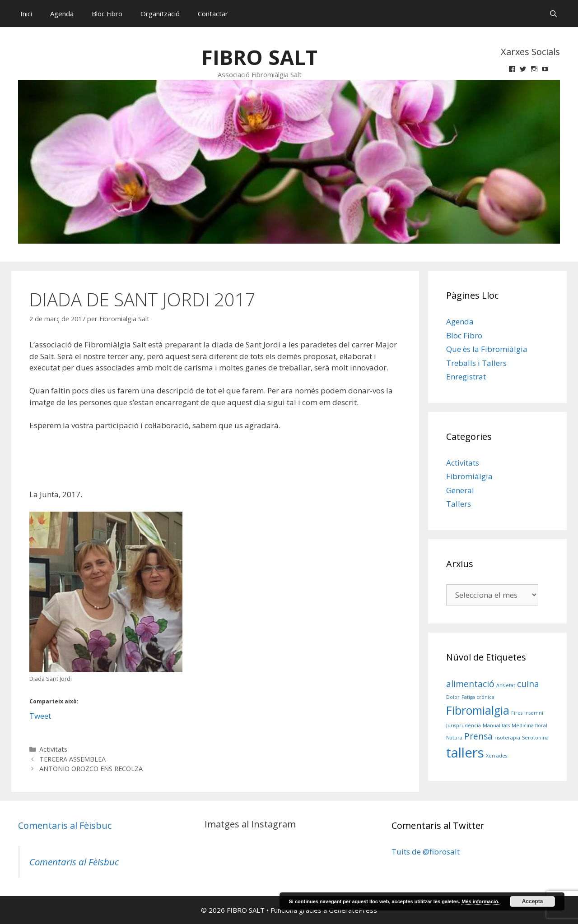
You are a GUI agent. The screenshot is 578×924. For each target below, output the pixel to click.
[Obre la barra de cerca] (553, 14)
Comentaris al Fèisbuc (65, 825)
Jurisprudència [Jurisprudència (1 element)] (464, 725)
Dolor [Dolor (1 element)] (453, 697)
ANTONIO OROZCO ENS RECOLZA (91, 769)
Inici (26, 14)
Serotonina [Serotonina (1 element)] (535, 738)
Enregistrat (466, 377)
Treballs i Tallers (476, 363)
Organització (160, 14)
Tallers (459, 504)
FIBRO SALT (259, 57)
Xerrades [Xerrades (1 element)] (496, 756)
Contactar (213, 14)
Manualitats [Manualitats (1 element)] (496, 725)
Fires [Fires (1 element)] (517, 713)
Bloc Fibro (107, 14)
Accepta (533, 901)
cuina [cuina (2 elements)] (528, 684)
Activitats (53, 749)
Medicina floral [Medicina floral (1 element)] (529, 725)
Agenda (62, 14)
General (460, 490)
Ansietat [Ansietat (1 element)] (506, 685)
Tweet (40, 714)
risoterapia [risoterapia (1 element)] (507, 738)
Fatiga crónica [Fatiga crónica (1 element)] (478, 697)
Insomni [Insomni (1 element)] (534, 713)
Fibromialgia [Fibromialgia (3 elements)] (478, 710)
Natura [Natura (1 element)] (454, 738)
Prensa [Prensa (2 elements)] (478, 736)
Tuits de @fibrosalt (426, 852)
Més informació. (480, 901)
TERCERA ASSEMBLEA (72, 759)
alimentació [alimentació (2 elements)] (470, 684)
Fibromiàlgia (469, 476)
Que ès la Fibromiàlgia (487, 349)
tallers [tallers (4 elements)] (465, 753)
